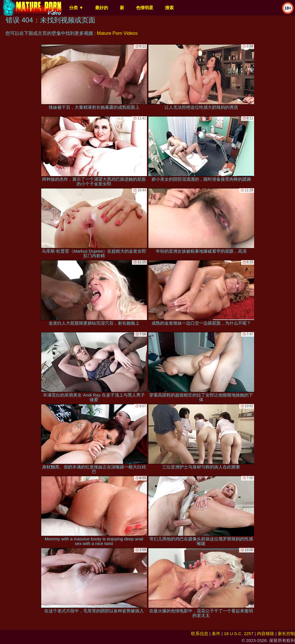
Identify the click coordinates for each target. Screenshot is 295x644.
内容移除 (266, 633)
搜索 (169, 8)
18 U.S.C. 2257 (239, 633)
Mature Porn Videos (117, 33)
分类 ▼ (76, 8)
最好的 (102, 8)
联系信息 (200, 633)
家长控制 (286, 633)
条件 (216, 633)
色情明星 (145, 8)
